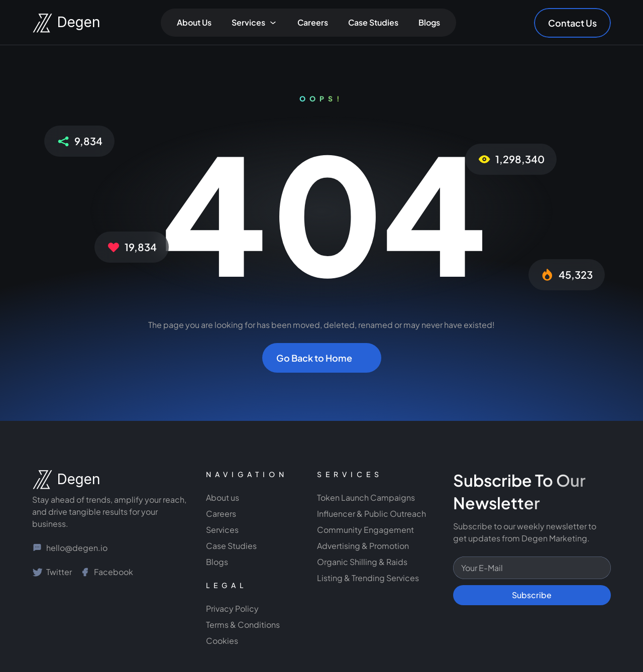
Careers (313, 22)
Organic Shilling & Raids (362, 562)
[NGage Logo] (57, 479)
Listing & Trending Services (368, 578)
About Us (194, 22)
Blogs (429, 22)
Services (222, 530)
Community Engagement (366, 530)
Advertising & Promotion (363, 546)
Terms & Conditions (243, 625)
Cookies (222, 641)
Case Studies (373, 22)
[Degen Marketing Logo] (57, 23)
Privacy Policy (232, 608)
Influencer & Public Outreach (371, 514)
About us (223, 497)
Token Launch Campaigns (366, 497)
